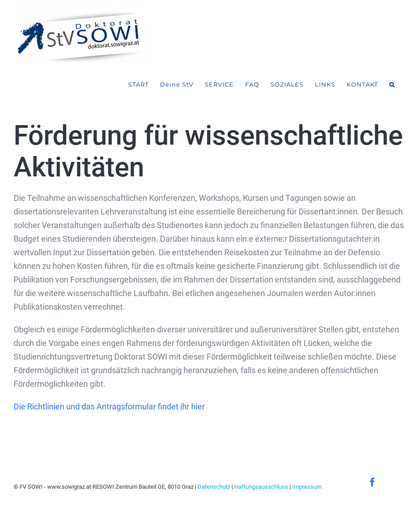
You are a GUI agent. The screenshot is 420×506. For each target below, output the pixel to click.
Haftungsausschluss (261, 487)
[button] (392, 85)
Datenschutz (214, 487)
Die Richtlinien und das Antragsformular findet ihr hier (109, 406)
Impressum (307, 487)
